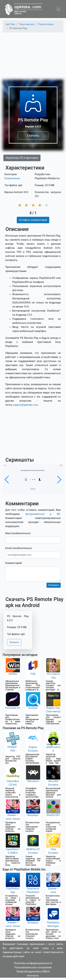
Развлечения (12, 178)
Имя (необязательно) (18, 533)
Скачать (33, 135)
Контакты (33, 976)
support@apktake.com (25, 405)
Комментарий (14, 563)
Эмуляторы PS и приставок (22, 158)
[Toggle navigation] (59, 9)
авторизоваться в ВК (43, 514)
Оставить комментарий (33, 220)
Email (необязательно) (19, 548)
